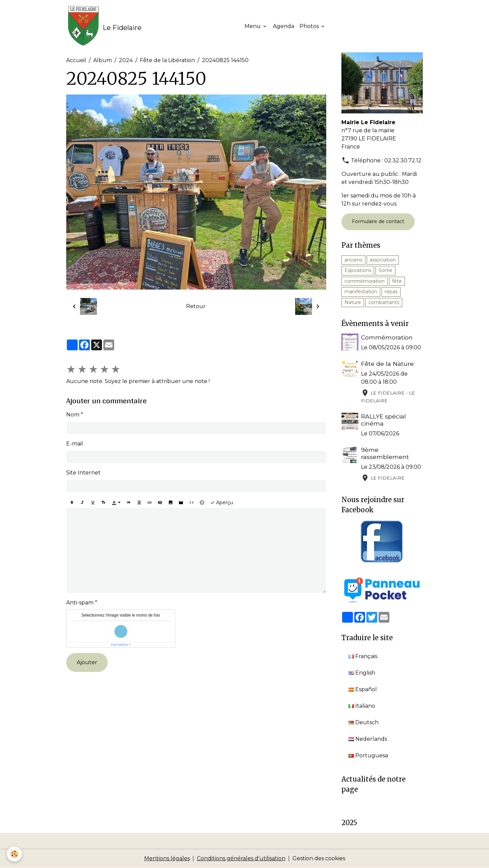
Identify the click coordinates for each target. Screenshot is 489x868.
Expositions (358, 270)
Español (363, 689)
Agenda (284, 26)
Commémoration (387, 337)
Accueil (76, 60)
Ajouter (87, 662)
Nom (73, 415)
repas (391, 292)
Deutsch (364, 722)
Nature (353, 302)
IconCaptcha (119, 645)
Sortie (385, 270)
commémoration (365, 281)
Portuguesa (368, 755)
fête (397, 281)
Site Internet (83, 473)
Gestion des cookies (319, 858)
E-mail (75, 444)
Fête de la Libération (167, 60)
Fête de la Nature (387, 364)
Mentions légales (167, 858)
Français (363, 656)
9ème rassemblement (385, 453)
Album (102, 60)
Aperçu (222, 503)
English (362, 673)
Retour (196, 306)
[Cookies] (14, 854)
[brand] (104, 26)
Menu (253, 26)
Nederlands (368, 739)
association (383, 260)
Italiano (362, 706)
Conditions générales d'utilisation (241, 858)
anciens (353, 260)
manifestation (361, 292)
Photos (310, 26)
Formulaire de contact (378, 221)
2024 (126, 60)
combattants (384, 302)
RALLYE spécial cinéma (383, 420)
